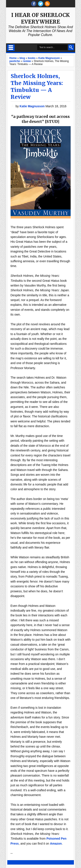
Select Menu (11, 48)
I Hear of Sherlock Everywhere (40, 18)
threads (41, 4)
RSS (47, 4)
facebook (34, 4)
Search (71, 47)
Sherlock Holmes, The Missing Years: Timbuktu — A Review (37, 86)
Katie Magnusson (33, 106)
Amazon (56, 844)
